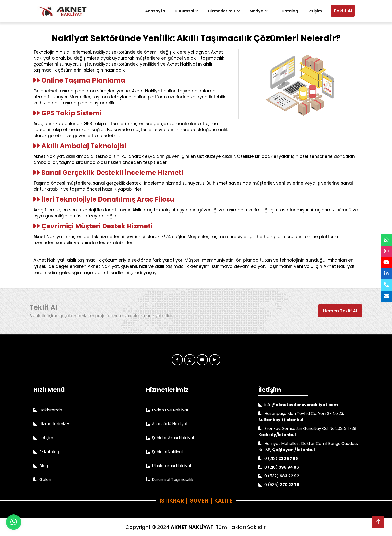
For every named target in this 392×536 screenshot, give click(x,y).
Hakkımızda (51, 410)
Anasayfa (160, 11)
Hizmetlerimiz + (54, 424)
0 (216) (282, 467)
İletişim (315, 11)
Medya (261, 11)
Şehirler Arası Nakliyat (173, 438)
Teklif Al (343, 11)
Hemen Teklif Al (340, 311)
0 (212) (281, 459)
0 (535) (282, 485)
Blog (44, 466)
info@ (301, 405)
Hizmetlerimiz (227, 11)
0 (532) (282, 476)
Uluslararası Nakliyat (172, 466)
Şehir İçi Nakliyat (168, 452)
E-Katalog (289, 11)
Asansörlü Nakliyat (170, 424)
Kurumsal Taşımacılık (173, 480)
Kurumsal (190, 11)
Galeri (45, 480)
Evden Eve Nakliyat (170, 410)
